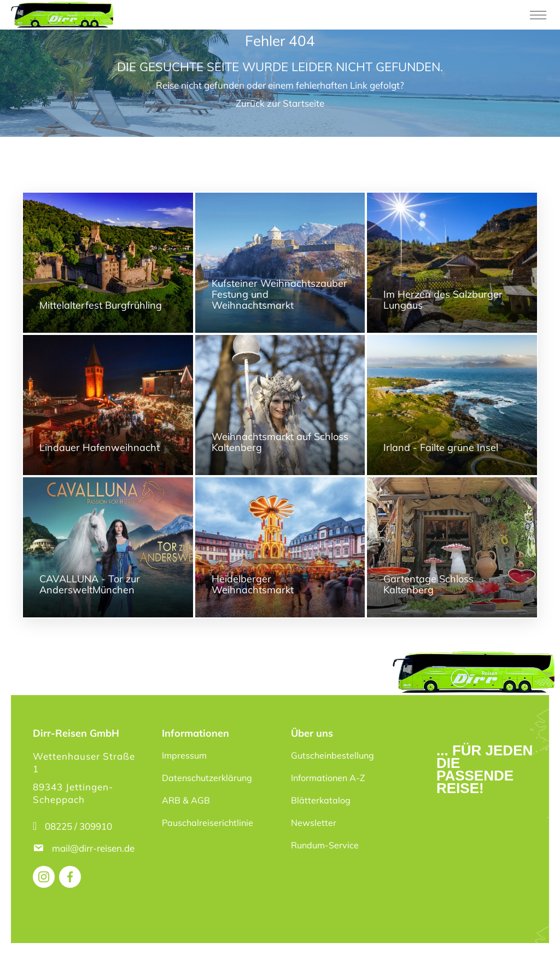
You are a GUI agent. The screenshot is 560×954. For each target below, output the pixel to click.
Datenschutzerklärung (207, 778)
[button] (24, 930)
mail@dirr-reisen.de (94, 848)
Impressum (184, 755)
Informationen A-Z (328, 778)
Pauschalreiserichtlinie (208, 823)
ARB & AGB (186, 800)
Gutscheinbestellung (332, 755)
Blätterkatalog (321, 800)
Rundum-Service (325, 845)
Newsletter (314, 823)
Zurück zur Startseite (280, 103)
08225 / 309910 (78, 826)
